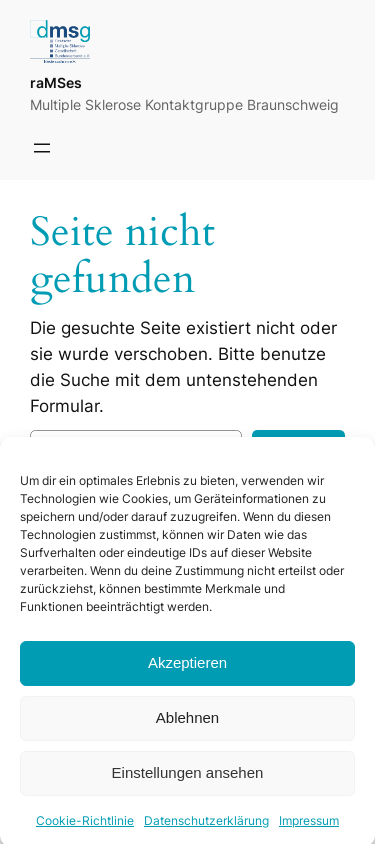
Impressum (309, 829)
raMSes (56, 82)
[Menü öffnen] (42, 148)
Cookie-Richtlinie (85, 829)
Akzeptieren (187, 672)
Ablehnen (187, 727)
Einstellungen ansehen (188, 782)
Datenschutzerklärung (206, 829)
